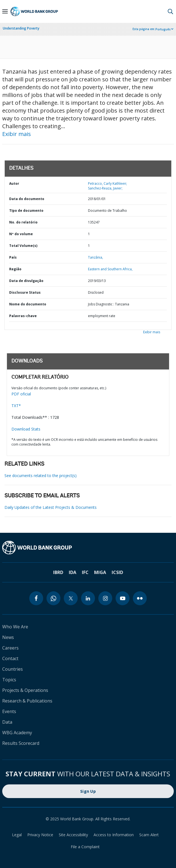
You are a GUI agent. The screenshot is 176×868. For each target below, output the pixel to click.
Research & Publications (27, 701)
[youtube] (123, 598)
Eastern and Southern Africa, (110, 269)
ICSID (117, 572)
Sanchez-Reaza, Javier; (105, 188)
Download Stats (26, 429)
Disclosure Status (25, 292)
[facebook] (36, 598)
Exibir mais (17, 134)
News (8, 637)
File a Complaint (85, 847)
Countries (13, 669)
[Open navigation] (5, 11)
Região (15, 269)
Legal (17, 835)
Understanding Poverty (21, 28)
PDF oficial (21, 394)
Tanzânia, (96, 257)
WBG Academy (17, 733)
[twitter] (71, 598)
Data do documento (27, 199)
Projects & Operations (25, 690)
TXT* (16, 406)
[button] (170, 11)
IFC (85, 572)
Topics (9, 680)
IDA (73, 572)
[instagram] (105, 598)
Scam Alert (149, 835)
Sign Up (88, 791)
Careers (10, 648)
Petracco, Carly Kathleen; (107, 183)
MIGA (100, 572)
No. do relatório (23, 222)
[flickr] (140, 598)
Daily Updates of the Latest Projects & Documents (51, 507)
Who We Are (15, 627)
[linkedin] (88, 598)
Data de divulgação (26, 281)
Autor (14, 183)
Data (7, 722)
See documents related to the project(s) (41, 476)
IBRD (58, 572)
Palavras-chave (23, 316)
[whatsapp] (53, 598)
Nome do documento (28, 304)
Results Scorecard (21, 743)
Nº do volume (21, 234)
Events (9, 711)
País (13, 257)
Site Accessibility (73, 835)
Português (163, 29)
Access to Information (114, 835)
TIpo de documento (26, 211)
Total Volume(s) (23, 246)
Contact (10, 658)
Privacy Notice (40, 835)
